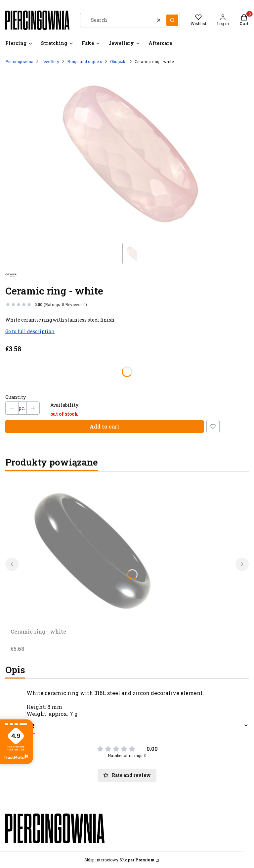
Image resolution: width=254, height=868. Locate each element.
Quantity (16, 397)
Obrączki (118, 61)
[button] (172, 20)
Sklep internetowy (119, 860)
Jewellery (50, 61)
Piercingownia (19, 61)
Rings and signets (85, 61)
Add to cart (105, 426)
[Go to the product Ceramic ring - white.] (93, 551)
